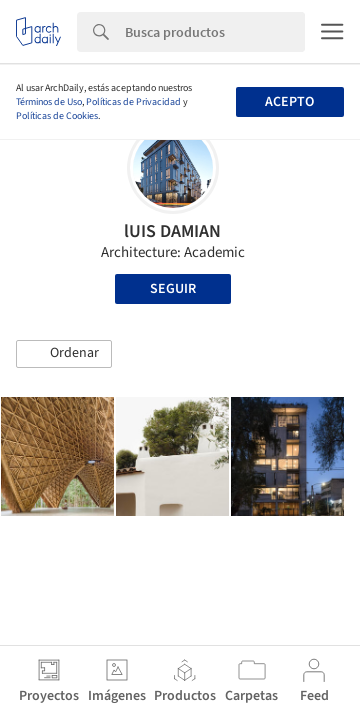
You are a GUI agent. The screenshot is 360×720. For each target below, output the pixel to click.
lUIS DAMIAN (172, 231)
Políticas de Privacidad (133, 102)
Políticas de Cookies (57, 116)
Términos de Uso (49, 102)
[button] (64, 354)
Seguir (173, 289)
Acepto (289, 102)
